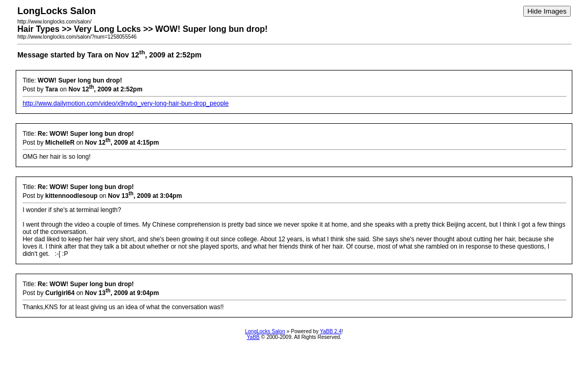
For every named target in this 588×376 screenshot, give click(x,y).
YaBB (253, 337)
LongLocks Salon (265, 331)
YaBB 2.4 (331, 331)
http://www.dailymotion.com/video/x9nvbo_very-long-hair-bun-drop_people (125, 103)
